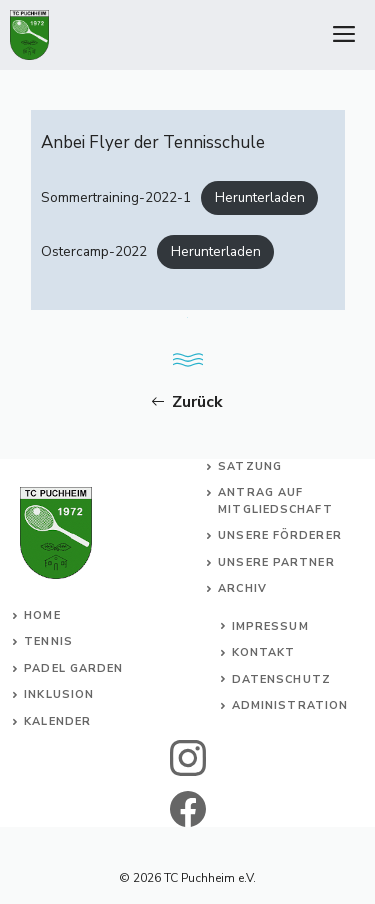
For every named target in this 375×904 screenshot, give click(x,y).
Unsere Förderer (280, 535)
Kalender (57, 721)
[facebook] (187, 809)
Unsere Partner (276, 562)
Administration (290, 705)
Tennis (48, 641)
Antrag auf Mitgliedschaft (275, 501)
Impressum (270, 626)
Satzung (250, 466)
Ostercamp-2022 (94, 251)
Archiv (242, 588)
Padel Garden (73, 668)
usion (74, 694)
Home (42, 615)
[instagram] (187, 758)
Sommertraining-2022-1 (116, 197)
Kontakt (264, 652)
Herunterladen (260, 197)
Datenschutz (281, 679)
